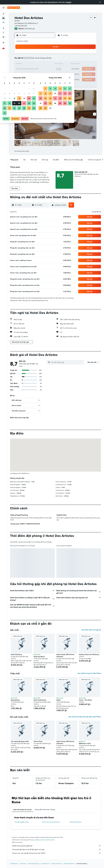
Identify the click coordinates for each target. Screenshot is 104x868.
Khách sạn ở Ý (46, 864)
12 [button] (29, 64)
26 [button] (29, 74)
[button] (100, 2)
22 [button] (44, 69)
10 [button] (19, 64)
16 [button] (49, 64)
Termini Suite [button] (38, 741)
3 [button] (19, 59)
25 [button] (24, 74)
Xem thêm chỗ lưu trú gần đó (91, 630)
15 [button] (44, 64)
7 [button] (39, 59)
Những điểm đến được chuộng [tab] (45, 810)
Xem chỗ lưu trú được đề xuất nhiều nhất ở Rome (85, 717)
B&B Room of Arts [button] (85, 743)
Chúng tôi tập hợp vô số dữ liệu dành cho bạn (57, 849)
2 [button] (49, 54)
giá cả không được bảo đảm (47, 840)
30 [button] (49, 74)
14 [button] (39, 64)
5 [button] (29, 59)
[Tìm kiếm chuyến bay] (3, 14)
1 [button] (44, 54)
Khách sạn (23, 864)
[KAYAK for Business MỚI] (3, 37)
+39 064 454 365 (21, 26)
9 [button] (49, 59)
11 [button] (24, 64)
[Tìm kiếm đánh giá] (67, 362)
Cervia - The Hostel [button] (85, 700)
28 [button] (39, 74)
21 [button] (39, 69)
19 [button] (29, 69)
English (69, 2)
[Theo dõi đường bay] (3, 33)
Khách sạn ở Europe (34, 864)
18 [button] (24, 69)
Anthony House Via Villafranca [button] (89, 654)
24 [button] (19, 74)
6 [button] (34, 59)
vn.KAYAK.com (14, 864)
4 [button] (24, 59)
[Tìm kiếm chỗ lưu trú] (3, 18)
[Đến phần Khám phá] (3, 28)
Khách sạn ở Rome (75, 822)
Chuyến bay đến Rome (22, 822)
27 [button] (34, 74)
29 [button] (44, 74)
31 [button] (19, 79)
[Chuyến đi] (3, 43)
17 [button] (19, 69)
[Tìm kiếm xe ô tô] (3, 22)
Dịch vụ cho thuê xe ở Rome (51, 822)
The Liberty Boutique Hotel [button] (20, 741)
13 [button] (34, 64)
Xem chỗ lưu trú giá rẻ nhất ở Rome (89, 673)
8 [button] (44, 59)
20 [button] (34, 69)
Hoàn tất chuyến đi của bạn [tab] (22, 810)
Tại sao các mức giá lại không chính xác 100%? (57, 853)
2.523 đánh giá (29, 29)
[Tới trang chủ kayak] (14, 8)
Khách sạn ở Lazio (57, 864)
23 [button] (49, 69)
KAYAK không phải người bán (57, 846)
